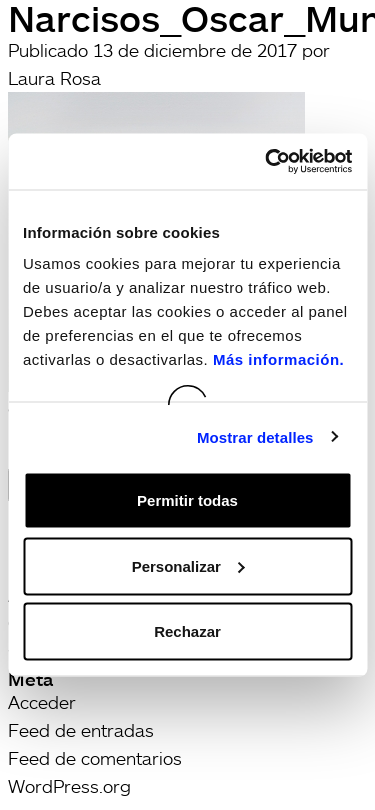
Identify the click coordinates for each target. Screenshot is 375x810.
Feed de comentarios (95, 758)
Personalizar (188, 565)
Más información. (278, 359)
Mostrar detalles (255, 436)
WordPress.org (69, 786)
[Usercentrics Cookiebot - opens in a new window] (267, 162)
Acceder (42, 702)
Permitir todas (187, 500)
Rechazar (187, 631)
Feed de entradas (81, 730)
